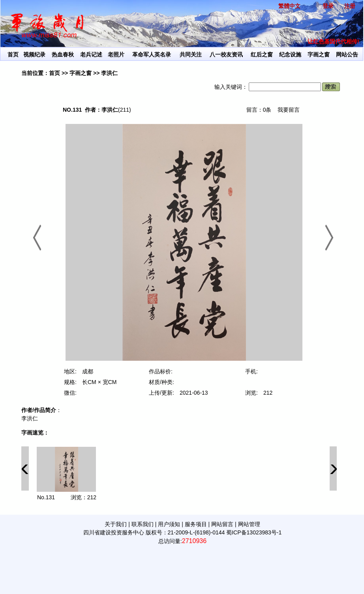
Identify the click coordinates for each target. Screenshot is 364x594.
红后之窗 (262, 54)
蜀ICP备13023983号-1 (254, 532)
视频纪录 (34, 54)
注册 (350, 6)
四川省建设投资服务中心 (114, 532)
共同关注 (191, 54)
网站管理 (249, 524)
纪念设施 (290, 54)
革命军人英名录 (152, 54)
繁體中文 (289, 6)
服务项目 (196, 524)
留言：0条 (259, 110)
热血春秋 (63, 54)
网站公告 (347, 54)
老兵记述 (91, 54)
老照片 (116, 54)
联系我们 (143, 524)
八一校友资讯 (226, 54)
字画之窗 (319, 54)
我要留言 (289, 110)
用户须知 (169, 524)
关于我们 (116, 524)
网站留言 (222, 524)
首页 (13, 54)
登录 (328, 6)
